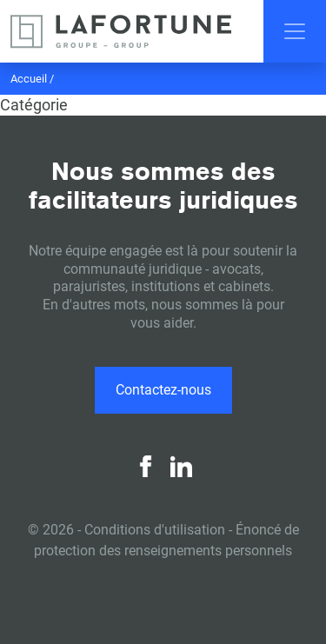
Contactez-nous (163, 390)
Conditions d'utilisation (155, 530)
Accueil (29, 79)
